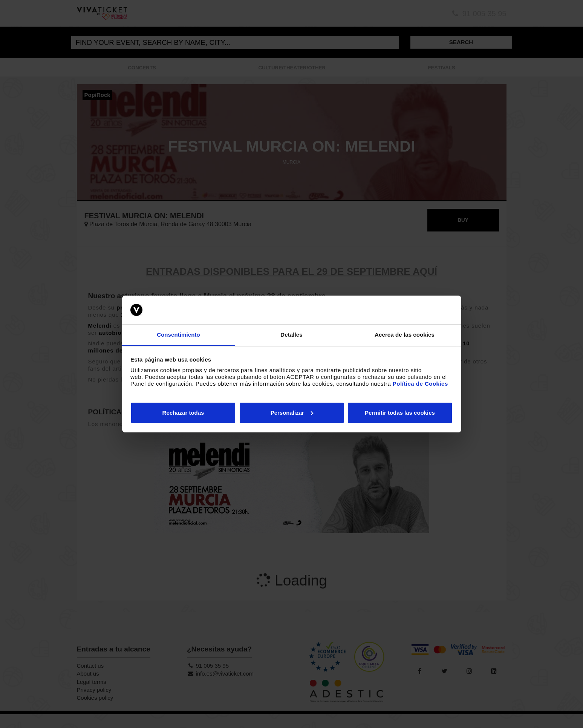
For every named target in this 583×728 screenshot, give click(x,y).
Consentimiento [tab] (178, 335)
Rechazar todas (183, 413)
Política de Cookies (420, 384)
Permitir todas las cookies (400, 413)
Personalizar (292, 413)
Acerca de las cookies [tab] (405, 335)
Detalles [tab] (291, 335)
